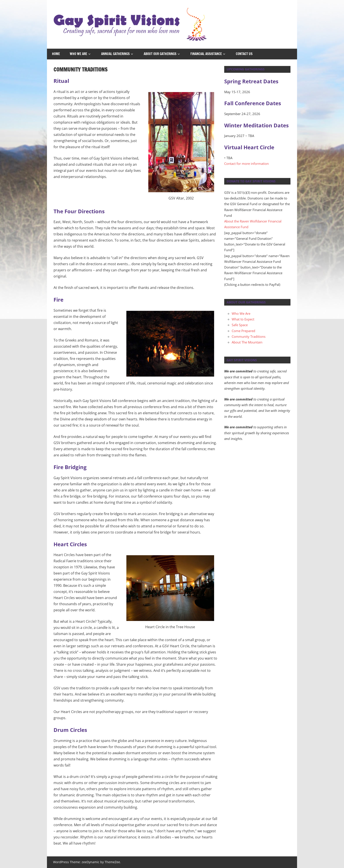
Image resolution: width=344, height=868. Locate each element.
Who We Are (78, 54)
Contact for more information (246, 164)
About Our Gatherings (160, 54)
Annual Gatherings (115, 54)
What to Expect (243, 319)
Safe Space (240, 325)
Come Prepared (243, 331)
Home (56, 54)
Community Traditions (249, 336)
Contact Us (244, 54)
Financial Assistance (206, 54)
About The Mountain (247, 342)
